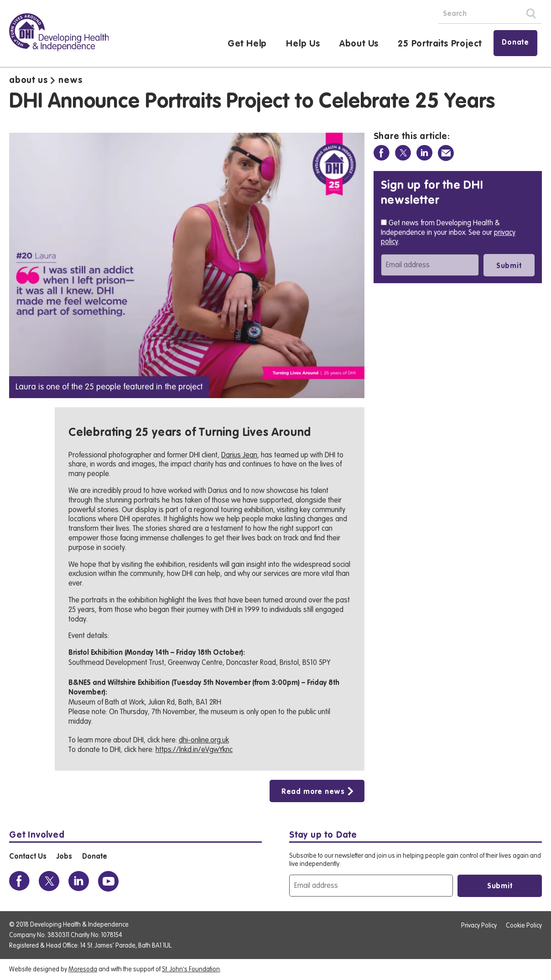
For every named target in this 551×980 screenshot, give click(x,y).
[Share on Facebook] (382, 153)
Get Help (247, 44)
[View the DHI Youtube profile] (108, 881)
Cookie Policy (524, 926)
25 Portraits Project (440, 44)
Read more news (313, 792)
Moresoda (83, 970)
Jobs (64, 857)
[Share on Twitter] (403, 153)
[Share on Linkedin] (424, 153)
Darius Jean (239, 455)
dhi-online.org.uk (204, 740)
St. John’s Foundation (191, 970)
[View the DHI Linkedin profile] (79, 881)
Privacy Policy (479, 926)
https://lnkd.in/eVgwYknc (194, 750)
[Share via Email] (446, 153)
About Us (359, 44)
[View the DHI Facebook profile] (19, 881)
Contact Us (28, 857)
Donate (515, 43)
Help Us (303, 44)
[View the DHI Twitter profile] (49, 881)
